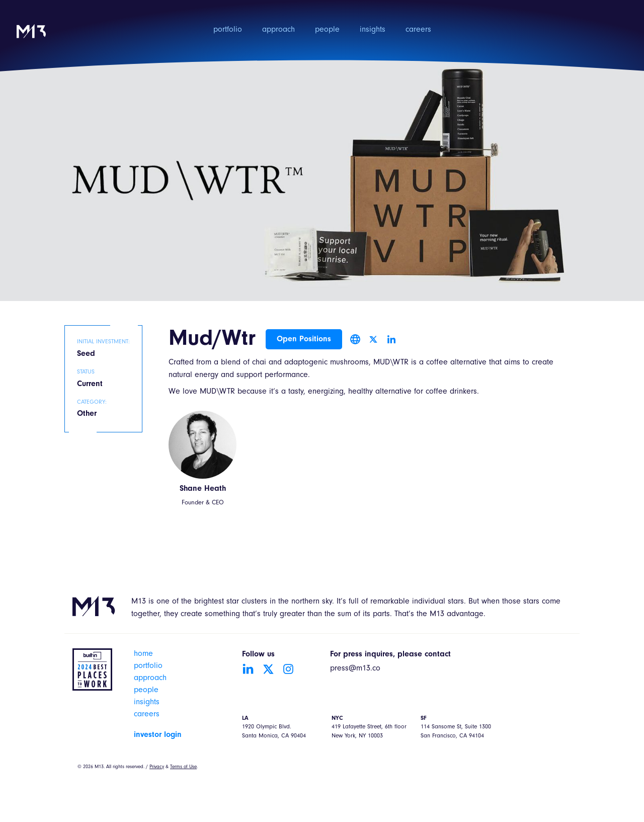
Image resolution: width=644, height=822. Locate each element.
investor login (158, 735)
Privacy (157, 767)
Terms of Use (183, 767)
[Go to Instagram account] (288, 669)
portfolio (228, 30)
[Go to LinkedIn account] (248, 669)
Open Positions (304, 339)
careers (418, 30)
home (143, 654)
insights (373, 30)
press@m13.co (355, 669)
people (327, 30)
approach (278, 30)
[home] (31, 38)
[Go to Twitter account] (268, 669)
